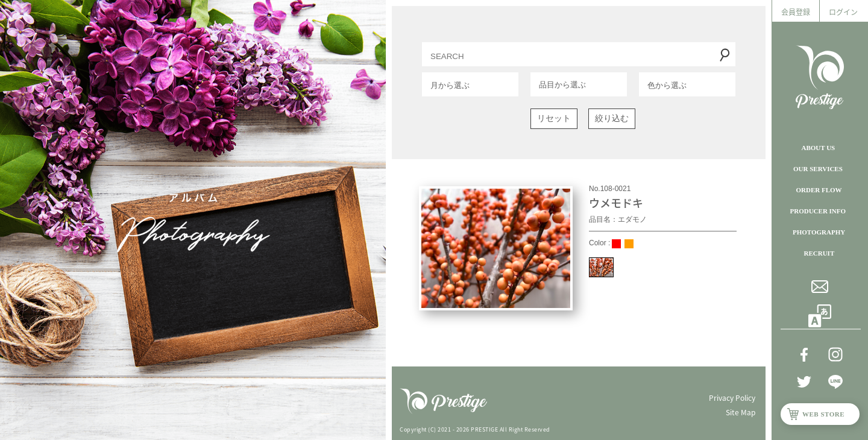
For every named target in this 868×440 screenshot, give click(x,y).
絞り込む (612, 118)
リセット (554, 118)
